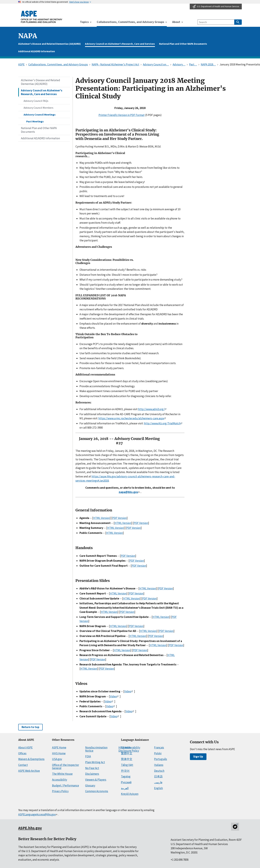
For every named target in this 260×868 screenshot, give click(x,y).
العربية (125, 788)
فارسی (158, 782)
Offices (22, 753)
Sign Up (198, 757)
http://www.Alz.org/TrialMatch (164, 423)
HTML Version (101, 518)
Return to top (30, 727)
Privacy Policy (60, 791)
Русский (126, 782)
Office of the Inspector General (66, 766)
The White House (62, 774)
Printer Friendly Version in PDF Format (122, 115)
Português (161, 759)
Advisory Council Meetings (40, 115)
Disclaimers (92, 774)
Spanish (126, 747)
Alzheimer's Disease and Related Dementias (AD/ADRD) (49, 44)
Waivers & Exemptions (31, 759)
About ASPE (25, 747)
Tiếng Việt (127, 765)
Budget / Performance (66, 785)
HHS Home (59, 753)
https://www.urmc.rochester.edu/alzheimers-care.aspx (133, 418)
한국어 (125, 771)
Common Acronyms (97, 791)
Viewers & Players (96, 780)
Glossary (90, 785)
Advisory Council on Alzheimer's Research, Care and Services (120, 44)
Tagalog (126, 776)
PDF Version (119, 518)
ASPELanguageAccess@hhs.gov (38, 814)
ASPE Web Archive (29, 771)
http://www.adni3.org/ (153, 409)
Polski (158, 753)
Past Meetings (35, 121)
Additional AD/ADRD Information (37, 51)
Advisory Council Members (38, 108)
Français (159, 747)
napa (28, 36)
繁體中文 (127, 753)
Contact (23, 765)
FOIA (88, 756)
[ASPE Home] (42, 17)
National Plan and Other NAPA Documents (183, 44)
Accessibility (60, 780)
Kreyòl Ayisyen (130, 794)
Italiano (159, 765)
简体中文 (127, 759)
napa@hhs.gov (130, 492)
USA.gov (57, 759)
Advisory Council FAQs (36, 101)
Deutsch (159, 771)
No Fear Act (92, 768)
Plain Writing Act (95, 762)
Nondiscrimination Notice (96, 749)
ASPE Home (59, 747)
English (158, 788)
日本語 (158, 776)
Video (129, 691)
